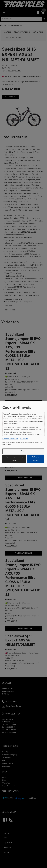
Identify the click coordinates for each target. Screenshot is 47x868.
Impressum (24, 439)
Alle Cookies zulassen (35, 459)
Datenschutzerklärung (10, 439)
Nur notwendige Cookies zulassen (14, 459)
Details (23, 451)
